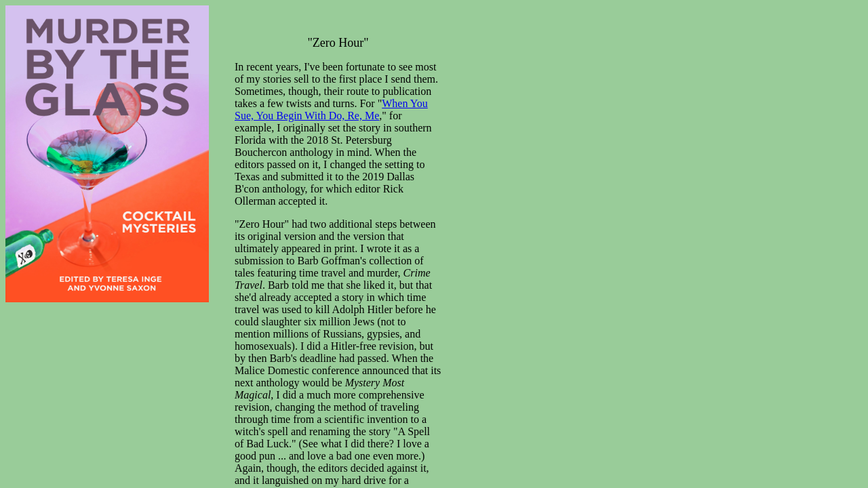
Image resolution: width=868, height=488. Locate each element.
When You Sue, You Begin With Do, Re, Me (331, 109)
